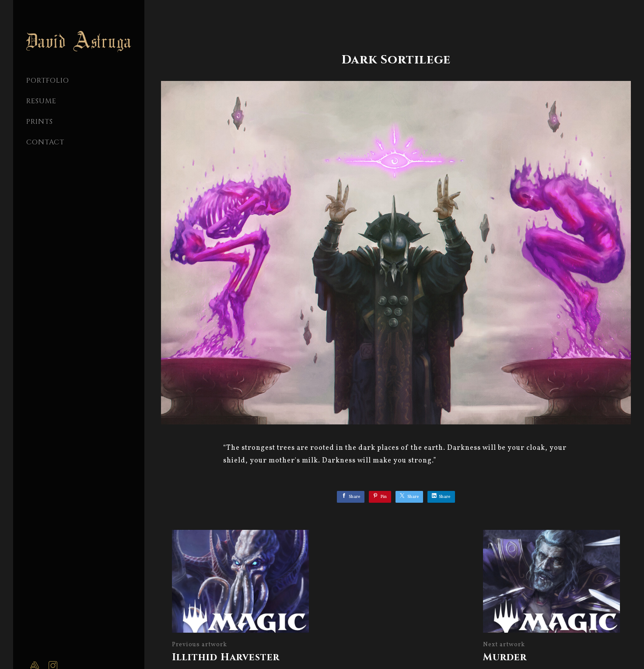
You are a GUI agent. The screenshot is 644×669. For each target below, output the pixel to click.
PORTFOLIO (48, 81)
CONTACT (45, 142)
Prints (40, 122)
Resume (41, 101)
